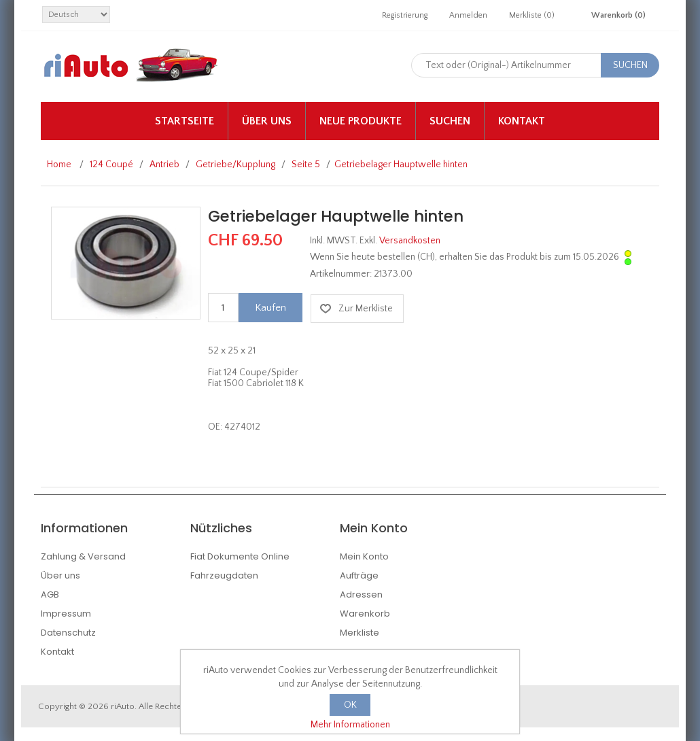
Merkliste (360, 633)
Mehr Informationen (350, 725)
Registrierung (405, 15)
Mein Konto (364, 556)
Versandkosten (410, 241)
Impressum (66, 614)
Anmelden (468, 15)
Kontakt (522, 121)
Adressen (361, 594)
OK (350, 705)
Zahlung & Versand (83, 556)
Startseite (185, 121)
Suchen (450, 121)
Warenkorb (365, 614)
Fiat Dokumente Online (240, 556)
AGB (50, 594)
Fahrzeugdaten (224, 575)
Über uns (267, 121)
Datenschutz (68, 633)
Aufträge (359, 575)
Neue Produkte (361, 121)
